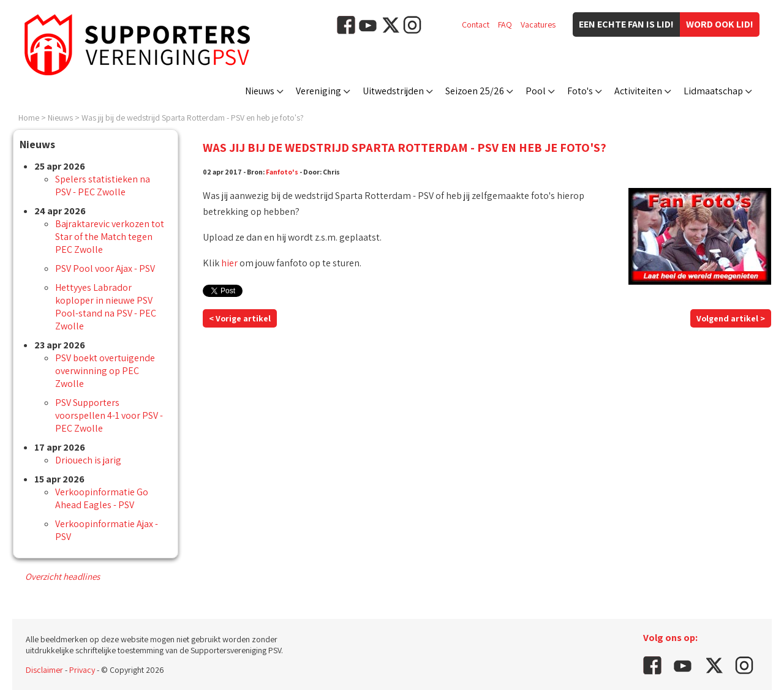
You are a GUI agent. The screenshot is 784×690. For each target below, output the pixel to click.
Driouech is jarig (88, 460)
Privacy (82, 670)
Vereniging (318, 91)
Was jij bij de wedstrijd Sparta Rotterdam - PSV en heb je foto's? (193, 118)
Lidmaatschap (713, 91)
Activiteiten (638, 91)
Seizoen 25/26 (475, 91)
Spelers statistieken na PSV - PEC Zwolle (103, 186)
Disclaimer (44, 670)
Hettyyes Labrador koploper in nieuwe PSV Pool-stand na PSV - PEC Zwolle (106, 307)
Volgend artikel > (731, 318)
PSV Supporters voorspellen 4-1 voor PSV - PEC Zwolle (109, 415)
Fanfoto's (282, 172)
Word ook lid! (720, 24)
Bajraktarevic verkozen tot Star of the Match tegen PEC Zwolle (110, 237)
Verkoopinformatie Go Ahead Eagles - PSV (102, 498)
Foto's (580, 91)
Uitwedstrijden (393, 91)
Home (29, 118)
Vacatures (538, 24)
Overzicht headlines (62, 576)
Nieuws (260, 91)
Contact (476, 24)
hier (229, 263)
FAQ (505, 24)
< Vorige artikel (240, 318)
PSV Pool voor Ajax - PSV (105, 268)
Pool (536, 91)
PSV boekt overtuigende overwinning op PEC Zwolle (105, 371)
